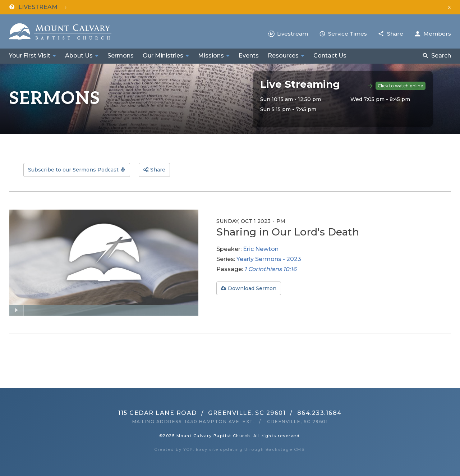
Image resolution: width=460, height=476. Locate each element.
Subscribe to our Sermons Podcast (73, 170)
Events (249, 56)
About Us (79, 56)
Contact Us (330, 56)
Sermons (121, 56)
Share (395, 34)
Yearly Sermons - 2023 (269, 259)
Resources (283, 56)
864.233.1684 (319, 413)
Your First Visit (30, 56)
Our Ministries (163, 56)
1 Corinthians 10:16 (270, 269)
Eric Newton (261, 249)
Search (441, 56)
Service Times (348, 34)
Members (437, 34)
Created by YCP (174, 449)
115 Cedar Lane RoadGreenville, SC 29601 (202, 413)
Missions (211, 56)
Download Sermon (252, 288)
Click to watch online (401, 86)
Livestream (293, 34)
